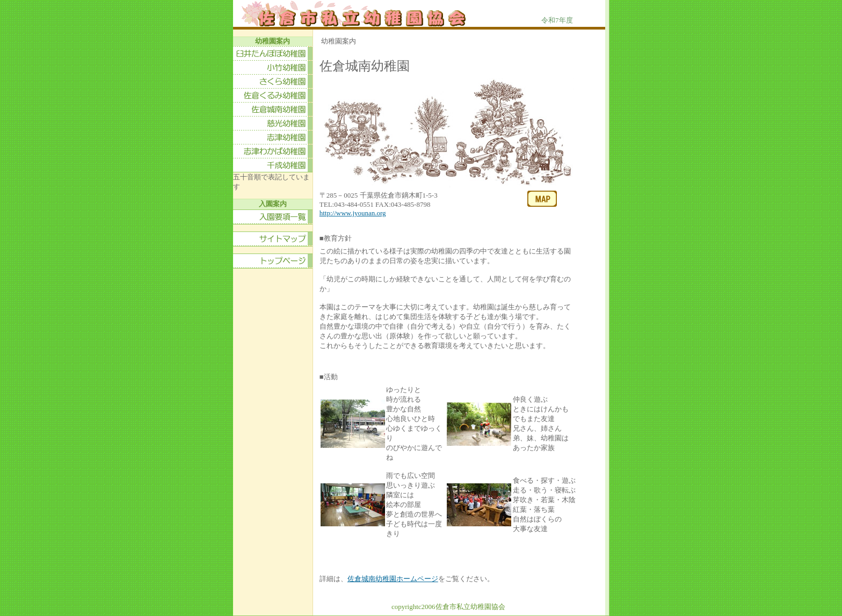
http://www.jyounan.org (353, 213)
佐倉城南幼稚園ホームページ (393, 579)
